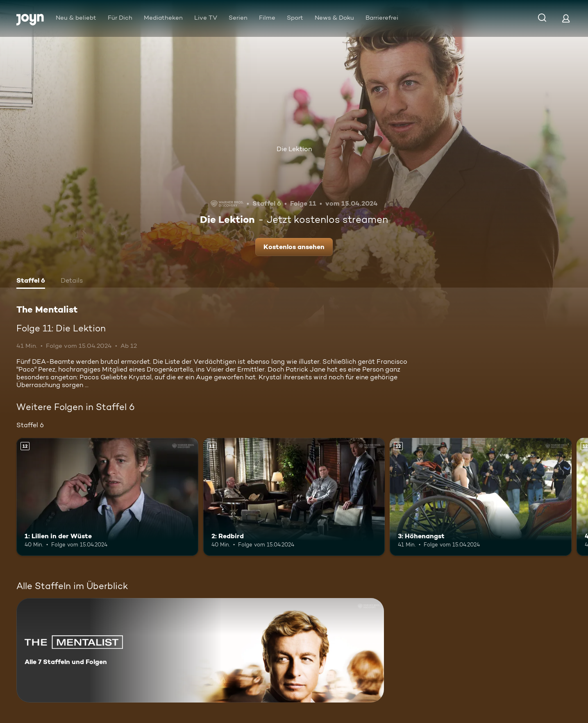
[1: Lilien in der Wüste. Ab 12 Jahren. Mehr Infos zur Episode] (107, 497)
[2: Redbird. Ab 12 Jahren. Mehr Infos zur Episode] (294, 497)
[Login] (566, 18)
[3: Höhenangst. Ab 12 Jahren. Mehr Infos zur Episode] (481, 497)
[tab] (31, 281)
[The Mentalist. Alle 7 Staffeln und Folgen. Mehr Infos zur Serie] (200, 650)
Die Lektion (294, 149)
